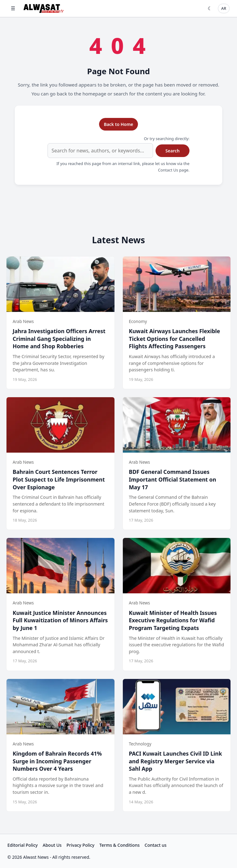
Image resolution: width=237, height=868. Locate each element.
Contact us (156, 845)
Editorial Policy (23, 845)
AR (224, 8)
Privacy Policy (81, 845)
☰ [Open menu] (13, 8)
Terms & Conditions (119, 845)
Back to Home (118, 124)
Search (173, 151)
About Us (52, 845)
